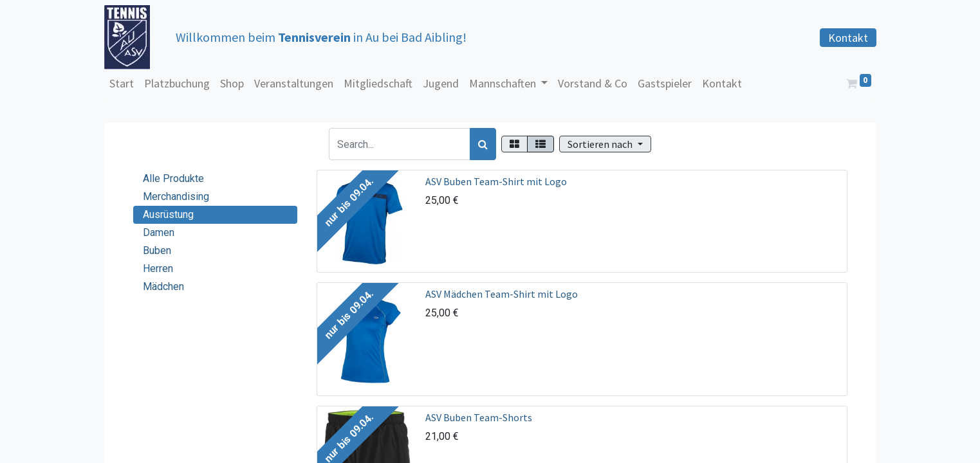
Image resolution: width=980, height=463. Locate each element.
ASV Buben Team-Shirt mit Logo (496, 181)
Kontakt (848, 38)
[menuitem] (122, 83)
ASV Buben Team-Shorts (479, 417)
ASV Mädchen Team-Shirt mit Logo (502, 294)
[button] (605, 144)
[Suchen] (483, 144)
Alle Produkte (173, 178)
